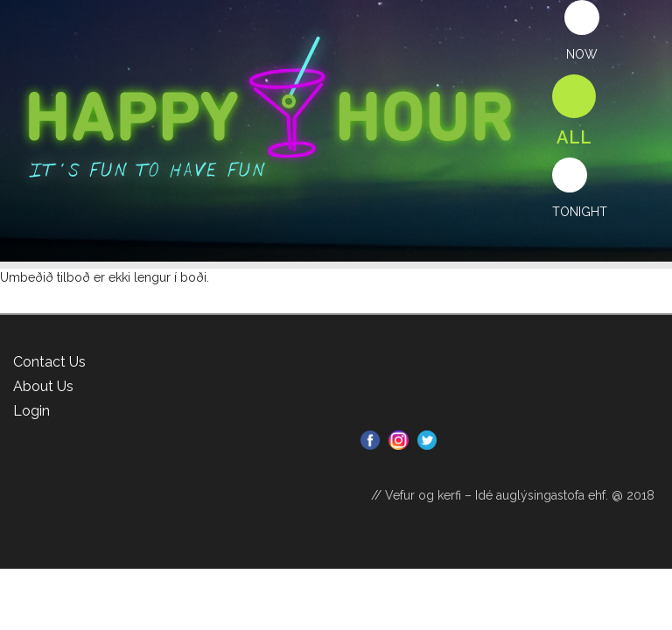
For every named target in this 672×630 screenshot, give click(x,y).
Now (582, 54)
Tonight (580, 212)
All (574, 137)
